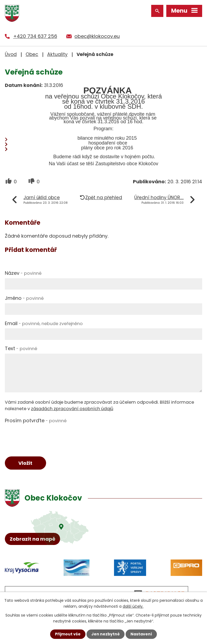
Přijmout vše (68, 634)
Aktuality (57, 54)
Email (44, 323)
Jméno (24, 298)
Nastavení (141, 634)
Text (21, 348)
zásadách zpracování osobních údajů (72, 409)
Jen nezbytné (106, 634)
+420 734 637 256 (35, 36)
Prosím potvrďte (36, 420)
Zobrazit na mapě (32, 539)
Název (23, 273)
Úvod (11, 54)
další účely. (133, 606)
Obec (32, 54)
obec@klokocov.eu (97, 36)
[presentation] (46, 436)
